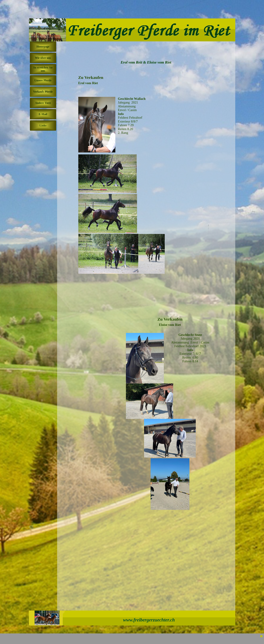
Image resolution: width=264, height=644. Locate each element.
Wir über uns (43, 58)
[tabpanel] (122, 189)
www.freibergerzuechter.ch (149, 620)
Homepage (43, 47)
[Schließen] (261, 636)
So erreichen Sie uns (43, 69)
